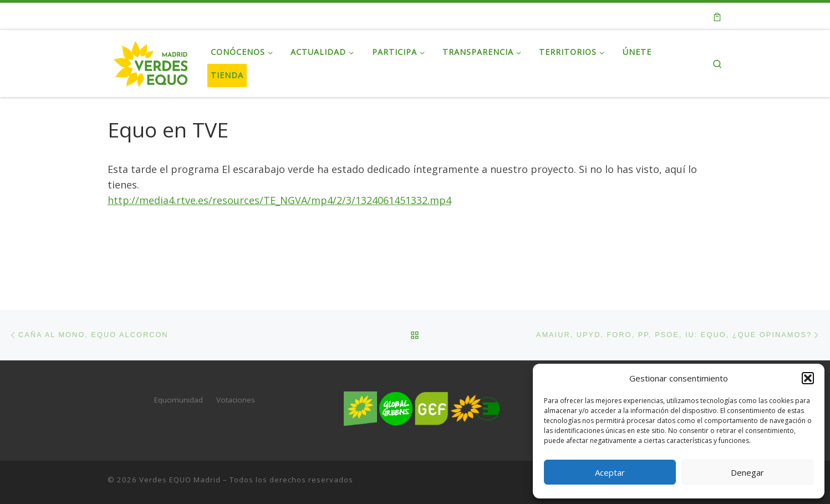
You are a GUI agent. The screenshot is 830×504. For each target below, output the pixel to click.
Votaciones (236, 400)
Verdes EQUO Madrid (180, 480)
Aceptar (610, 472)
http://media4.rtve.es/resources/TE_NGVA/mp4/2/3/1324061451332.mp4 (279, 200)
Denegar (747, 472)
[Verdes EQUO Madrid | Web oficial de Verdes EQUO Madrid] (151, 61)
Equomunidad (179, 400)
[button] (808, 378)
